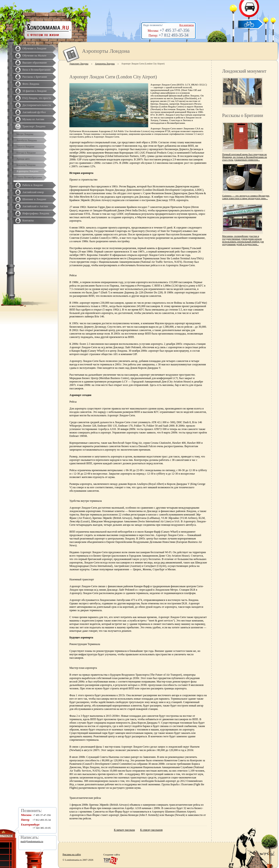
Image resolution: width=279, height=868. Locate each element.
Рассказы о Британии (35, 77)
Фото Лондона (31, 84)
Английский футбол (34, 112)
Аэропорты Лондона (27, 171)
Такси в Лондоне (25, 146)
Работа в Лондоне (33, 185)
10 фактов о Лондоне (35, 91)
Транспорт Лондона (34, 126)
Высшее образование (35, 63)
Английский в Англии (35, 206)
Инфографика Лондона (36, 213)
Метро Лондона (25, 134)
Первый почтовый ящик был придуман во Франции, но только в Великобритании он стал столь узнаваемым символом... (245, 157)
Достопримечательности (37, 105)
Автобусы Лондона (27, 140)
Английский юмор (33, 192)
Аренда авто (23, 159)
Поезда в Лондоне (26, 153)
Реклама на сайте (72, 854)
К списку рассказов (151, 830)
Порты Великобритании (29, 177)
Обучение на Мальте (34, 56)
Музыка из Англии (33, 119)
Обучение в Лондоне (34, 48)
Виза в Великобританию (37, 70)
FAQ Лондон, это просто (37, 98)
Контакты (28, 220)
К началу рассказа (124, 830)
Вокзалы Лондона (26, 165)
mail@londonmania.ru (32, 841)
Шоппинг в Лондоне (34, 199)
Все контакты (187, 25)
